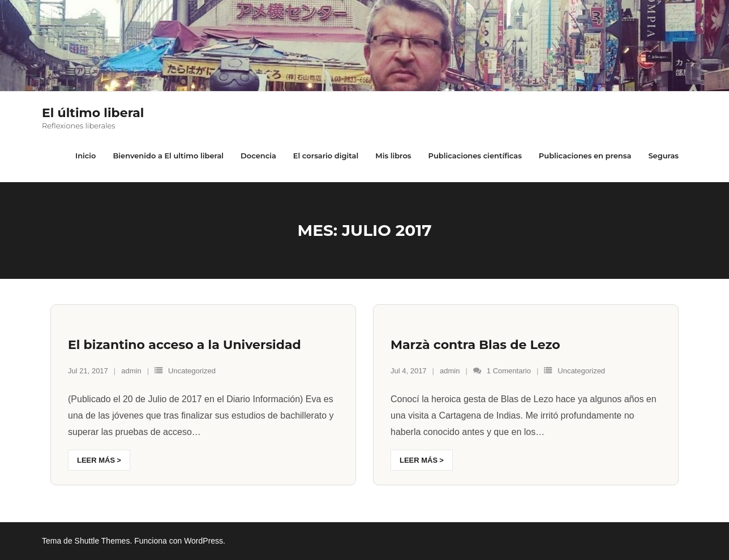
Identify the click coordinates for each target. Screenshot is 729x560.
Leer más (96, 460)
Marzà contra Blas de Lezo (475, 345)
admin (131, 371)
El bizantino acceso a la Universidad (185, 345)
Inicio (85, 156)
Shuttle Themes (102, 541)
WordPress (203, 541)
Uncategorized (192, 371)
